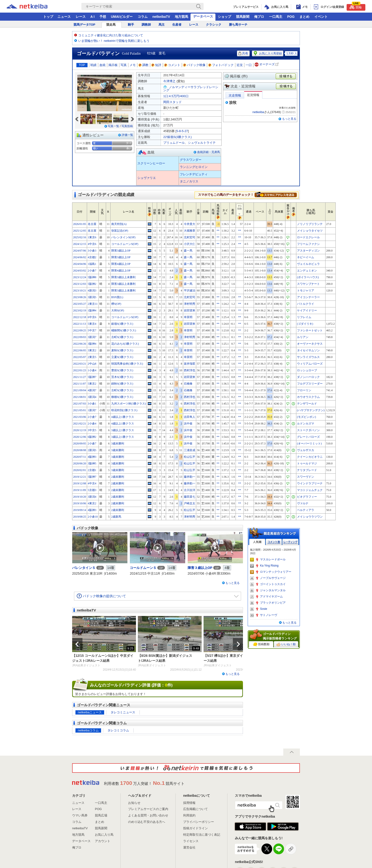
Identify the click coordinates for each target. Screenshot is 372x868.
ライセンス (191, 841)
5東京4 (92, 324)
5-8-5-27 (182, 131)
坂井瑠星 (190, 364)
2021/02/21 (80, 424)
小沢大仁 (190, 244)
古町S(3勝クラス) (122, 337)
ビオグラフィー (307, 497)
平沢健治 (190, 291)
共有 (243, 53)
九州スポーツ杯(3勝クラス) (129, 404)
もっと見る (289, 119)
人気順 (257, 542)
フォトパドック (221, 65)
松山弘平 (190, 457)
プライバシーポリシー (199, 822)
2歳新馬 (116, 517)
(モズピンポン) (307, 417)
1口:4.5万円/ (176, 96)
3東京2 (92, 350)
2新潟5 (92, 450)
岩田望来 (190, 310)
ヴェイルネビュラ (308, 264)
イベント (321, 17)
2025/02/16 (80, 237)
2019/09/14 (80, 510)
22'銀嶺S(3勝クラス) (177, 137)
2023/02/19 (80, 310)
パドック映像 (194, 65)
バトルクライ (306, 304)
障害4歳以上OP (121, 264)
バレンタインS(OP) (123, 237)
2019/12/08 (80, 483)
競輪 (356, 7)
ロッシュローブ (307, 370)
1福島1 (92, 264)
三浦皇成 (190, 450)
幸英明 (188, 317)
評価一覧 (127, 135)
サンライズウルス (308, 357)
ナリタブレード (307, 470)
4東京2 (92, 503)
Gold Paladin (131, 53)
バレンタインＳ (84, 568)
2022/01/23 (80, 370)
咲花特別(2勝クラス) (124, 410)
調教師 (146, 25)
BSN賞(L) (117, 297)
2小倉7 (92, 271)
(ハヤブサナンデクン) (311, 410)
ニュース (64, 17)
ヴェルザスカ (306, 450)
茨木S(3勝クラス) (122, 377)
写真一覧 (113, 126)
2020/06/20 (80, 463)
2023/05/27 (80, 304)
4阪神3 (92, 457)
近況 (240, 65)
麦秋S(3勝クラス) (122, 350)
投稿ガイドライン (195, 828)
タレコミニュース (123, 712)
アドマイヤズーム (271, 596)
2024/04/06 (80, 264)
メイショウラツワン (310, 517)
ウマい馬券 (80, 815)
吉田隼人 (190, 417)
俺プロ (259, 17)
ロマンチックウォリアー (276, 572)
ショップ (224, 17)
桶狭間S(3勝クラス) (124, 330)
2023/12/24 (80, 277)
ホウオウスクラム (308, 397)
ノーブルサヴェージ (273, 578)
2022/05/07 (80, 357)
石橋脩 (188, 384)
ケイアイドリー (307, 310)
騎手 (131, 25)
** (218, 231)
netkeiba (258, 112)
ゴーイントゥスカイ (273, 584)
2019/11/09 (79, 490)
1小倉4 (92, 370)
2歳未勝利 (118, 477)
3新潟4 (92, 397)
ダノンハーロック (308, 377)
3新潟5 (92, 297)
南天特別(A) (119, 224)
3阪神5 (92, 463)
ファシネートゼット (310, 330)
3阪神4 (92, 344)
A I (92, 17)
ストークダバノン (308, 430)
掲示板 (113, 65)
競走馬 (111, 25)
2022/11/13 (79, 324)
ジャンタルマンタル (273, 590)
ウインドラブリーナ (310, 483)
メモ (133, 65)
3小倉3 (92, 251)
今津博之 (169, 81)
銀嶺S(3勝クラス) (122, 324)
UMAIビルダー (122, 17)
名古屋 (92, 224)
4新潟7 (92, 390)
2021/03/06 (80, 417)
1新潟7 (92, 410)
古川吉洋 (190, 490)
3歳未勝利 (118, 444)
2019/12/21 (80, 477)
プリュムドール (174, 143)
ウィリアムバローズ (310, 364)
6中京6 (92, 317)
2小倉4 (92, 424)
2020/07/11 (79, 457)
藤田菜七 (190, 497)
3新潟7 (92, 337)
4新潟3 (92, 291)
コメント (172, 65)
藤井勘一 (190, 477)
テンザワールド (307, 404)
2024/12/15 (80, 244)
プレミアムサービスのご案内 (148, 809)
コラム (143, 17)
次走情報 (235, 95)
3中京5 (92, 430)
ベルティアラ (306, 510)
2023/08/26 (80, 297)
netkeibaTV (161, 17)
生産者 (177, 25)
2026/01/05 (80, 224)
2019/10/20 (80, 497)
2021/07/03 (80, 404)
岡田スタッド (172, 102)
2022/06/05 (80, 350)
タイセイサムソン (308, 350)
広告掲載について (195, 809)
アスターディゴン (308, 251)
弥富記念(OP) (120, 231)
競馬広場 (101, 815)
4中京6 (92, 244)
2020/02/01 (80, 470)
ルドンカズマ (306, 424)
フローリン (304, 390)
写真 (124, 65)
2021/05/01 (80, 410)
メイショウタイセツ (310, 231)
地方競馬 (181, 17)
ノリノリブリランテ (310, 224)
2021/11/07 (79, 384)
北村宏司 (190, 237)
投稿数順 (261, 644)
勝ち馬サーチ (238, 25)
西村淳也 (190, 370)
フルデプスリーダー (310, 384)
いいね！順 (286, 644)
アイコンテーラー (308, 297)
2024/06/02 (80, 257)
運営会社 (189, 847)
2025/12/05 (80, 231)
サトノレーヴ (269, 615)
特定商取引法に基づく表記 (202, 835)
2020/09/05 (80, 444)
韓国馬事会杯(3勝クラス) (127, 364)
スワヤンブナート (308, 284)
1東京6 (92, 237)
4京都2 (92, 257)
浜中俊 (188, 424)
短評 (156, 65)
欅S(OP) (116, 304)
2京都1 (92, 470)
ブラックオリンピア (273, 603)
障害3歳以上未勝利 (123, 277)
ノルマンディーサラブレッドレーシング (191, 89)
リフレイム (304, 317)
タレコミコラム (118, 730)
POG (291, 17)
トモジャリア (306, 291)
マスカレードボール (273, 559)
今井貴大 (190, 224)
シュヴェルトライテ (202, 143)
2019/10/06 (80, 503)
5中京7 (92, 330)
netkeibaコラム (88, 730)
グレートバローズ (308, 437)
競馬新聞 (243, 17)
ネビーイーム (306, 257)
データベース (203, 16)
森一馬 (188, 251)
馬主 (162, 25)
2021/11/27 (79, 377)
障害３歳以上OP (200, 568)
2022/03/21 (80, 364)
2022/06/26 (80, 344)
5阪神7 (92, 377)
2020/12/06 (80, 437)
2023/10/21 (80, 291)
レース (81, 17)
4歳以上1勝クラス (123, 417)
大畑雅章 (190, 231)
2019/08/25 (80, 517)
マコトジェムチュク (310, 490)
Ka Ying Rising (269, 566)
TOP (82, 65)
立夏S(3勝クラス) (122, 357)
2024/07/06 (80, 251)
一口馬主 (276, 17)
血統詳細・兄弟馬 (209, 152)
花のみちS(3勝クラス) (125, 344)
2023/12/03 (80, 284)
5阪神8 (92, 277)
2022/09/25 (80, 330)
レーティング (290, 542)
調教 (144, 65)
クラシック (214, 25)
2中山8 (92, 364)
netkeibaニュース (90, 712)
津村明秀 (190, 304)
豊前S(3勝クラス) (122, 370)
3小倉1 (92, 404)
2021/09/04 (80, 390)
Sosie (264, 609)
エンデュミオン (307, 271)
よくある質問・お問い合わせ (148, 815)
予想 (103, 17)
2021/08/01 (80, 397)
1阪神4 (92, 310)
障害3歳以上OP (121, 251)
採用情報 (189, 803)
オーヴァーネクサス (310, 344)
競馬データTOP (84, 25)
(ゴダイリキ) (305, 324)
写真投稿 (127, 126)
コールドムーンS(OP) (125, 244)
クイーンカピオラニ (310, 457)
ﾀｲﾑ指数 (240, 210)
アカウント (103, 841)
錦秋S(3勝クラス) (122, 384)
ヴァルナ (303, 503)
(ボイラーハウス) (308, 277)
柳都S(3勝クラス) (122, 397)
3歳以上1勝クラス (123, 430)
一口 (249, 65)
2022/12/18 (80, 317)
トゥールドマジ (307, 463)
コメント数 (274, 542)
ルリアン (303, 337)
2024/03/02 (80, 271)
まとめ (304, 17)
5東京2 (92, 384)
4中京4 (92, 483)
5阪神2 (92, 284)
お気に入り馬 (104, 835)
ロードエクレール (308, 237)
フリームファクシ (308, 244)
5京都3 (92, 490)
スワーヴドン (306, 477)
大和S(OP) (118, 310)
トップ (48, 17)
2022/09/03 (80, 337)
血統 (102, 65)
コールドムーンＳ (143, 568)
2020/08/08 (80, 450)
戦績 (93, 65)
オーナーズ (267, 64)
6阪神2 (92, 437)
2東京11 (93, 304)
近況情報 (253, 95)
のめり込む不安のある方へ (147, 822)
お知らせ (134, 803)
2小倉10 (93, 517)
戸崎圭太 (190, 503)
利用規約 (189, 815)
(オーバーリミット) (309, 444)
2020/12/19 (80, 430)
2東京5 (92, 357)
